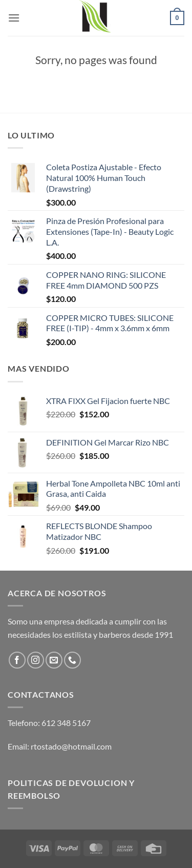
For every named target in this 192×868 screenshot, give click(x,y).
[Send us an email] (54, 660)
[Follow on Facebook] (17, 660)
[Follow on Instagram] (36, 660)
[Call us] (72, 660)
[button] (14, 18)
